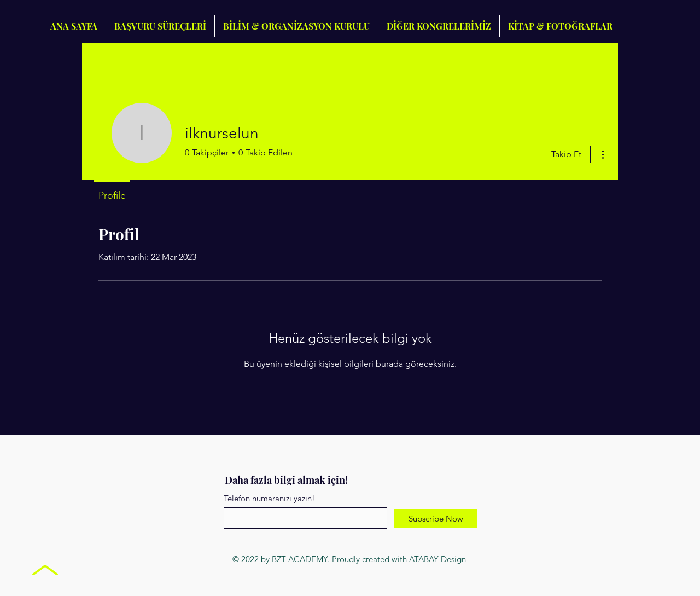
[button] (439, 26)
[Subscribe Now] (436, 519)
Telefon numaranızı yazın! (269, 498)
